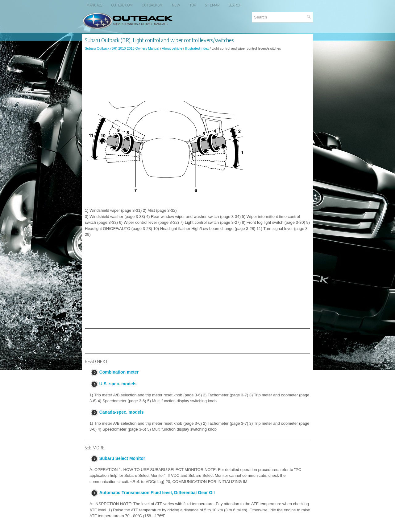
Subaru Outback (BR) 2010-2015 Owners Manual (122, 48)
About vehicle (172, 48)
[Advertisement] (197, 72)
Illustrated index (197, 48)
